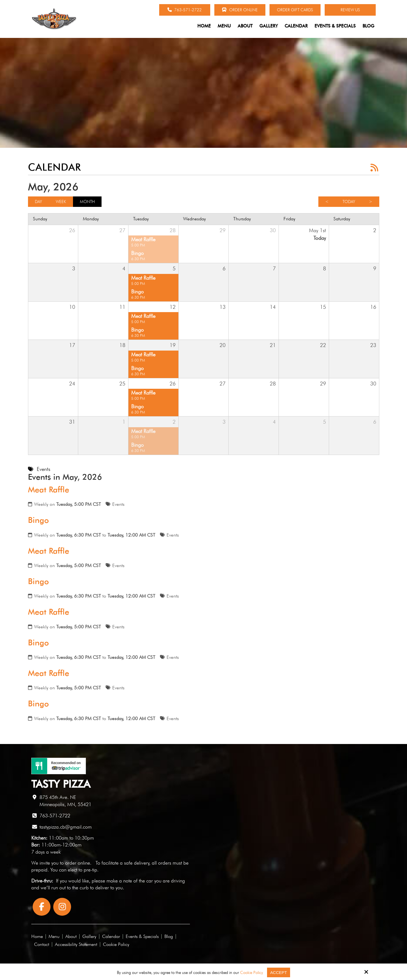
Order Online (240, 10)
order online (78, 863)
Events (118, 504)
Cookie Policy (252, 973)
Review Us (350, 10)
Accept (279, 972)
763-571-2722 (185, 10)
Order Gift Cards (295, 10)
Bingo (38, 520)
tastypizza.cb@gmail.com (66, 827)
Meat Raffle (49, 490)
